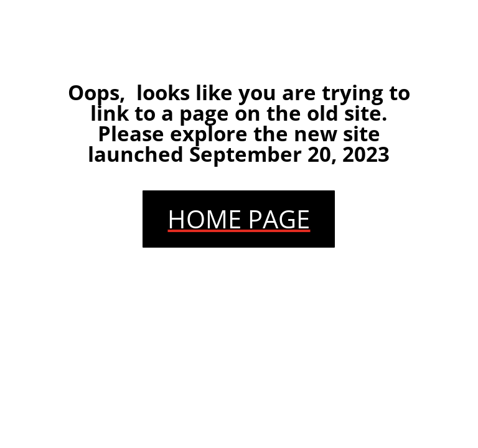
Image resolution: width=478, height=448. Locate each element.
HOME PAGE (239, 219)
